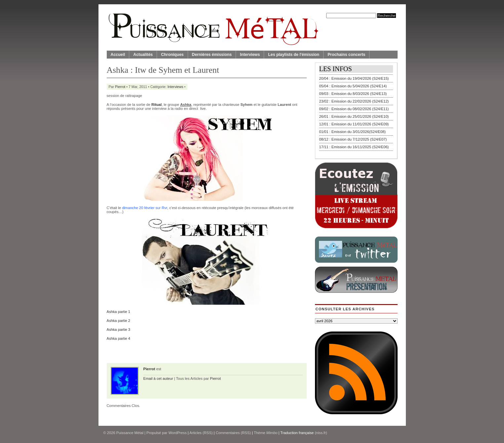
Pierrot (120, 87)
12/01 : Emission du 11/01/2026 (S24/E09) (354, 124)
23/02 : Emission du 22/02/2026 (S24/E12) (354, 101)
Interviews (250, 55)
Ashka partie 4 (119, 338)
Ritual (156, 105)
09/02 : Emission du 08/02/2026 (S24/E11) (354, 109)
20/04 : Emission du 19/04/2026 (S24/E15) (354, 78)
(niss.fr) (321, 433)
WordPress (178, 433)
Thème (266, 433)
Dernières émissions (212, 55)
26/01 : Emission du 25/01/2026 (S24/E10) (354, 116)
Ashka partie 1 (119, 312)
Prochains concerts (346, 55)
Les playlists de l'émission (294, 55)
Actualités (143, 55)
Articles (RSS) (201, 433)
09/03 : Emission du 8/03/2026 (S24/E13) (353, 94)
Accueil (118, 55)
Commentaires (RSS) (233, 433)
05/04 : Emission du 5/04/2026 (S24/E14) (353, 86)
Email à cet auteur (158, 378)
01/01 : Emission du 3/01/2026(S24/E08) (353, 132)
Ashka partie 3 (119, 330)
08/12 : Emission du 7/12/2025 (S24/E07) (353, 139)
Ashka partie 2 (119, 321)
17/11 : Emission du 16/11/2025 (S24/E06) (354, 147)
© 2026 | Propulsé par (136, 433)
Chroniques (172, 55)
